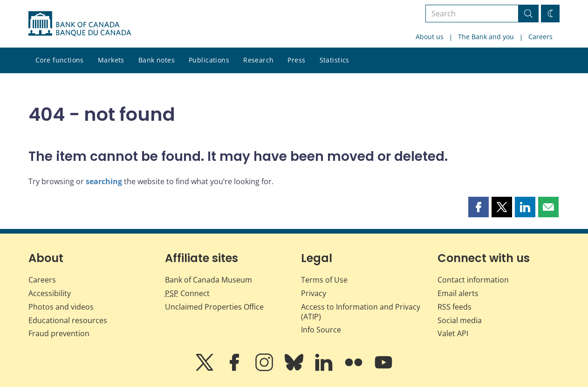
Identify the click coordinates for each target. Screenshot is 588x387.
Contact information (473, 280)
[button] (479, 207)
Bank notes (157, 60)
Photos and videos (61, 307)
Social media (460, 320)
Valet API (453, 333)
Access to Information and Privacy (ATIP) (361, 312)
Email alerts (458, 293)
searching (104, 181)
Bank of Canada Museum (209, 280)
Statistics (335, 60)
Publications (209, 60)
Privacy (314, 293)
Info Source (321, 330)
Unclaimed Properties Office (214, 307)
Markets (111, 60)
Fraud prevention (59, 333)
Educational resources (68, 320)
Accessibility (50, 293)
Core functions (60, 60)
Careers (540, 37)
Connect (187, 293)
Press (296, 60)
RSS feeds (455, 307)
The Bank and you (486, 37)
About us (430, 37)
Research (258, 60)
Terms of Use (324, 280)
